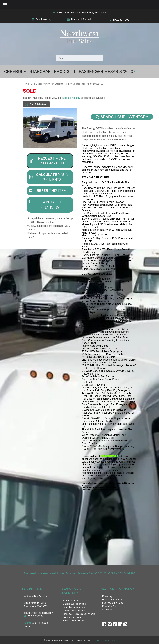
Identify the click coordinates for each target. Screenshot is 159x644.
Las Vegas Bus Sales (113, 603)
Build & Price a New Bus (75, 621)
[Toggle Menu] (5, 5)
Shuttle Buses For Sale (74, 604)
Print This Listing (35, 104)
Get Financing (43, 19)
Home (26, 84)
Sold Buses (37, 84)
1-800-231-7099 (109, 456)
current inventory (71, 98)
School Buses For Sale (74, 607)
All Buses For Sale (72, 601)
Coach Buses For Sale (74, 611)
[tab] (50, 161)
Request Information (82, 19)
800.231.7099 (121, 20)
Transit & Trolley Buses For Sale (79, 614)
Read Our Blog (110, 606)
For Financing (46, 205)
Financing (107, 596)
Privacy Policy (109, 640)
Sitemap (97, 640)
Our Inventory (122, 117)
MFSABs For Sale (72, 617)
